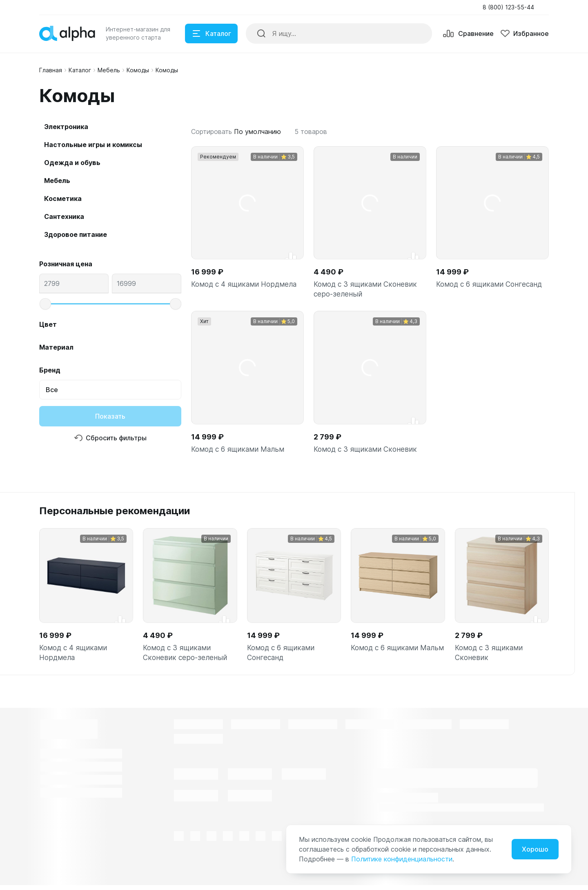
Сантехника (64, 216)
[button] (511, 7)
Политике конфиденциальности (402, 859)
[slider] (45, 304)
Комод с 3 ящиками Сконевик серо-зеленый (366, 290)
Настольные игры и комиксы (93, 145)
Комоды (138, 70)
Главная (51, 70)
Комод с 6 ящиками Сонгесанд (491, 284)
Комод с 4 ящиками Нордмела (246, 284)
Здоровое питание (76, 234)
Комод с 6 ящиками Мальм (239, 451)
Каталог (80, 70)
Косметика (63, 199)
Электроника (66, 127)
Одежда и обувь (72, 163)
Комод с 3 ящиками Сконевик (366, 451)
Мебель (109, 70)
